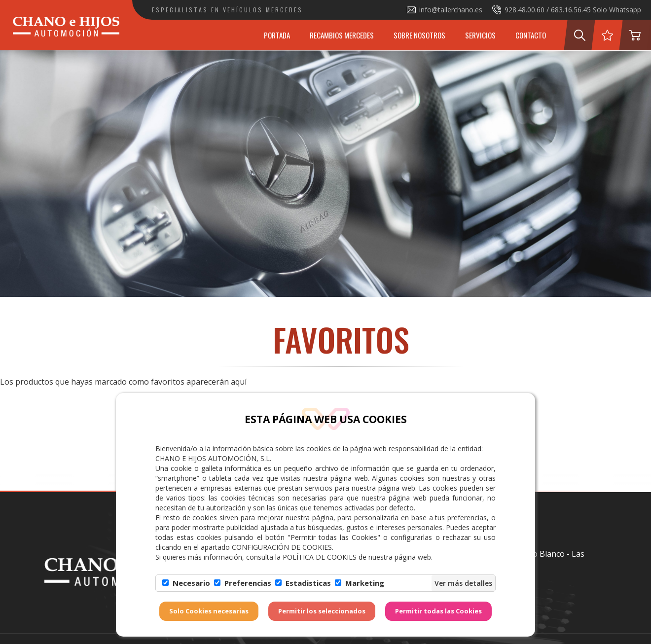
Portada (277, 35)
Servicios (480, 35)
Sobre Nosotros (419, 35)
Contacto (531, 35)
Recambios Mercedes (342, 35)
